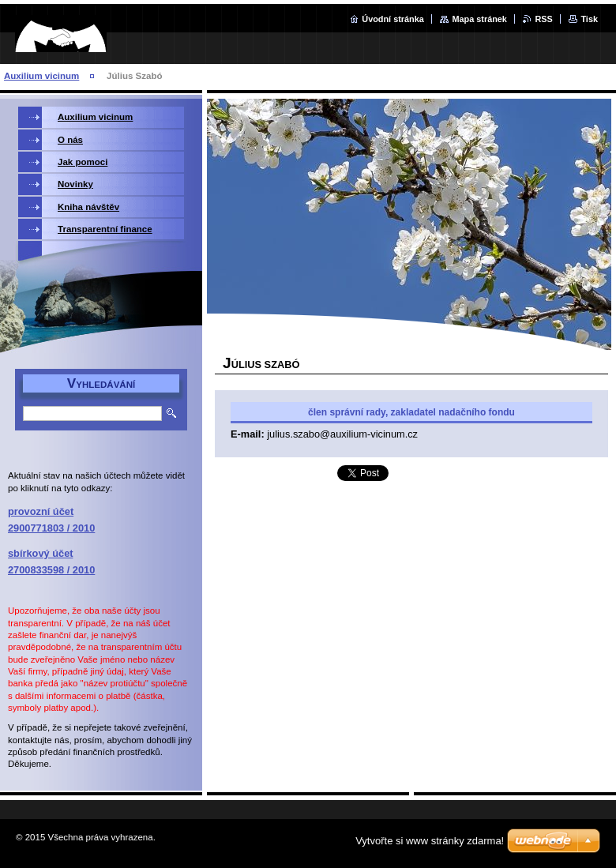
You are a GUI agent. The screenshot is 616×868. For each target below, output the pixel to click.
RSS (543, 19)
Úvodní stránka (393, 19)
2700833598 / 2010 (51, 570)
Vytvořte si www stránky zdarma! (430, 841)
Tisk (589, 19)
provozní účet (41, 511)
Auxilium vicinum (41, 76)
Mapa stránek (479, 19)
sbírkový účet (41, 553)
